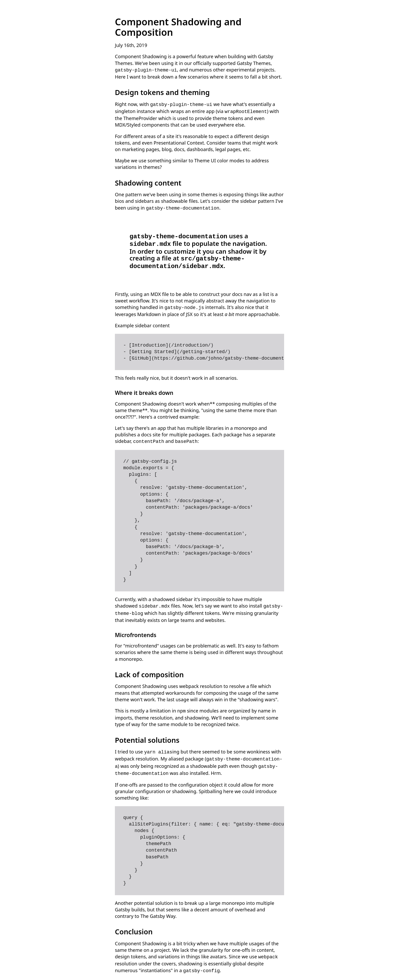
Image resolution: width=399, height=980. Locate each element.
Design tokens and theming (162, 92)
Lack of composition (149, 667)
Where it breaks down (144, 387)
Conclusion (134, 922)
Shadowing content (148, 181)
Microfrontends (136, 628)
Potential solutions (147, 732)
